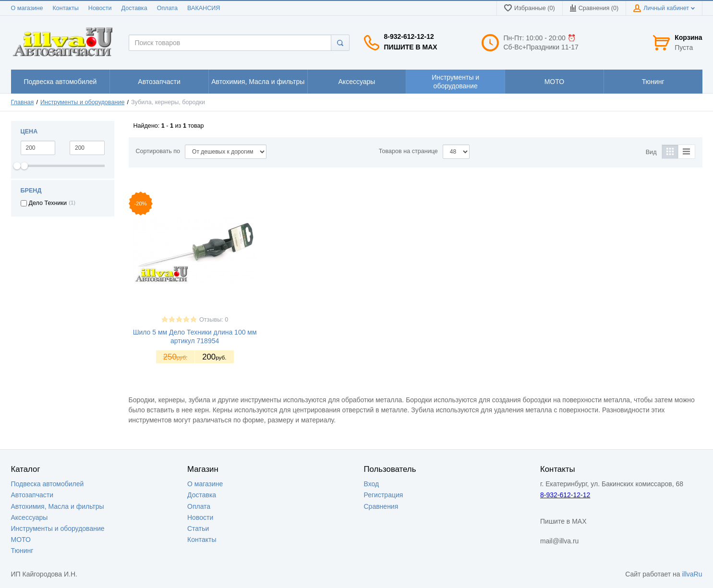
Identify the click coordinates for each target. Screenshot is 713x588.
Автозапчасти (32, 495)
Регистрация (384, 495)
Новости (100, 8)
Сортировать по (158, 151)
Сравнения (381, 506)
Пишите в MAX (411, 47)
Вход (372, 484)
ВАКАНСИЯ (204, 8)
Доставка (134, 8)
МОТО (21, 540)
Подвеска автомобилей (48, 484)
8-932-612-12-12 (409, 36)
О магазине (27, 8)
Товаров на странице (408, 151)
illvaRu (692, 574)
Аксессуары (30, 517)
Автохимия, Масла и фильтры (58, 506)
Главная (23, 102)
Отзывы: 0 (214, 320)
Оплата (167, 8)
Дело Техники (48, 203)
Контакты (65, 8)
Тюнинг (22, 551)
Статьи (198, 528)
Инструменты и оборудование (82, 102)
